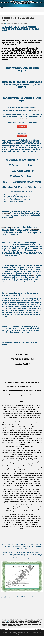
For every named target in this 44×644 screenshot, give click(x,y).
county (14, 629)
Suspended (10, 632)
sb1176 (37, 631)
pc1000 (18, 631)
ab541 (16, 628)
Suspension (14, 632)
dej (24, 629)
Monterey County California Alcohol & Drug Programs (14, 636)
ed (41, 629)
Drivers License (32, 629)
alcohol (23, 628)
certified (7, 629)
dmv (28, 629)
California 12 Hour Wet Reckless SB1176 (25, 625)
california (3, 629)
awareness (37, 628)
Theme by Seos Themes (25, 642)
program (25, 631)
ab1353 (13, 628)
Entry (9, 631)
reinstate (29, 631)
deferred (21, 629)
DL (26, 629)
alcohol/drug (5, 251)
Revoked (33, 631)
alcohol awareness (28, 628)
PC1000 (28, 191)
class (11, 629)
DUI (32, 218)
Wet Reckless (19, 632)
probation (21, 631)
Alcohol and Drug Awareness (12, 625)
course (17, 629)
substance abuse (4, 632)
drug (36, 629)
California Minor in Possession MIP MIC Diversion (22, 627)
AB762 (19, 628)
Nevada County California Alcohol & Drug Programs (31, 637)
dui (39, 629)
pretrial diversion (36, 281)
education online (4, 631)
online (14, 631)
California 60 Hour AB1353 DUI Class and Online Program (23, 626)
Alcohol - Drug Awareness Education (21, 23)
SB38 (40, 631)
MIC (35, 218)
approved (33, 628)
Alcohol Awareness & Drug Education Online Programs (22, 3)
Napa (11, 631)
